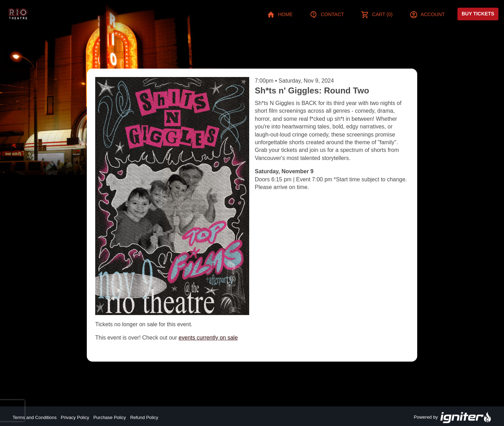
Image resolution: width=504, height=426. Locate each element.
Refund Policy (144, 417)
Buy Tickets (478, 14)
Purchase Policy (110, 417)
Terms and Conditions (35, 417)
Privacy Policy (75, 417)
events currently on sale (208, 338)
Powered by (453, 418)
